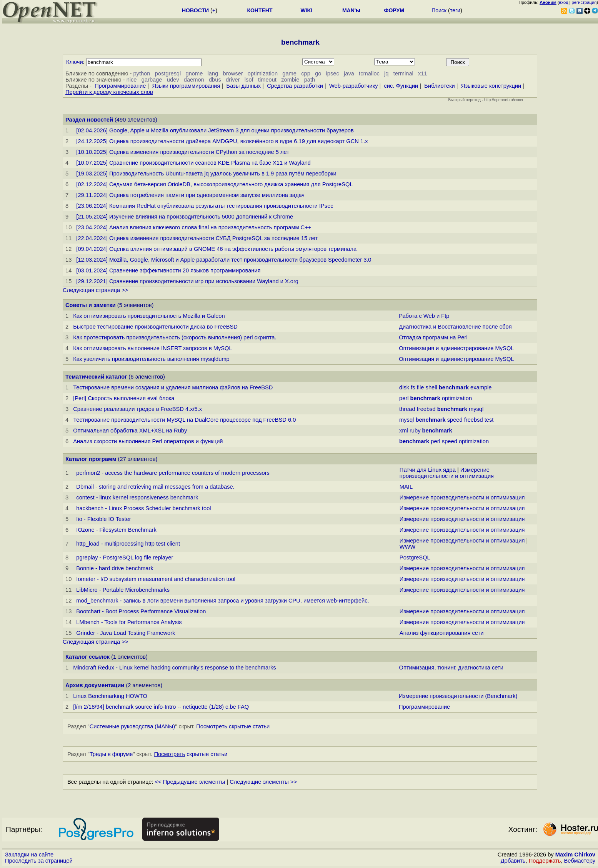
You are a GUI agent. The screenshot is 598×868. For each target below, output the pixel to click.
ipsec (333, 73)
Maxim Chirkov (575, 855)
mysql (476, 409)
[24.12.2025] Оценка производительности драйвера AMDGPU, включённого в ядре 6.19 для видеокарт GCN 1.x (222, 141)
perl (404, 398)
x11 (423, 73)
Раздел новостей (89, 120)
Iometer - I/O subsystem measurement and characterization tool (156, 579)
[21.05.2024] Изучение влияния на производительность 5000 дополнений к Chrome (185, 217)
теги (455, 10)
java (349, 73)
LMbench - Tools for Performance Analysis (129, 622)
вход (564, 2)
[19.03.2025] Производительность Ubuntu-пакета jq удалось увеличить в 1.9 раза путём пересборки (206, 174)
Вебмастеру (580, 861)
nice (132, 80)
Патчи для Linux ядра (428, 470)
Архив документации (95, 685)
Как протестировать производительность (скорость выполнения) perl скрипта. (175, 337)
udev (173, 80)
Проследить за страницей (39, 861)
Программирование (120, 86)
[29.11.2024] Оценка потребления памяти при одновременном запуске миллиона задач (190, 195)
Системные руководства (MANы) (132, 726)
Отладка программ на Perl (433, 337)
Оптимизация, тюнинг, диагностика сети (451, 668)
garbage (152, 80)
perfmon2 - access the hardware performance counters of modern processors (173, 473)
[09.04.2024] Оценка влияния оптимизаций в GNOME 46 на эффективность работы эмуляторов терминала (216, 249)
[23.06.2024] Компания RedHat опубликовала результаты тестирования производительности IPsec (205, 206)
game (289, 73)
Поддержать (545, 861)
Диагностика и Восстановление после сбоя (455, 327)
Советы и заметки (91, 305)
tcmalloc (369, 73)
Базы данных (244, 86)
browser (233, 73)
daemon (194, 80)
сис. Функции (401, 86)
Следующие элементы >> (263, 782)
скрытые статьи (233, 726)
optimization (263, 73)
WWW (408, 547)
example (481, 387)
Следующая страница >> (95, 290)
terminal (403, 73)
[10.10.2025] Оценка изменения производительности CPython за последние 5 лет (183, 152)
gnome (194, 73)
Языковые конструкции (491, 86)
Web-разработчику (354, 86)
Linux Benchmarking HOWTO (110, 696)
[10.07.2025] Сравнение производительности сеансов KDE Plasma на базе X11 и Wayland (193, 163)
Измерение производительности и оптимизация (447, 473)
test (489, 420)
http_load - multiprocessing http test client (128, 544)
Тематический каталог (96, 377)
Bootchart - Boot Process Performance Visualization (141, 611)
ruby (415, 431)
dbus (215, 80)
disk (404, 387)
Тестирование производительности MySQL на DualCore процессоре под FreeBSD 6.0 (184, 420)
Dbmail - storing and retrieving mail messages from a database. (155, 487)
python (142, 73)
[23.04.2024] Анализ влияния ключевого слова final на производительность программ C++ (194, 227)
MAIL (406, 487)
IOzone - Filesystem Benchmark (116, 530)
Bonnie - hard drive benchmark (115, 568)
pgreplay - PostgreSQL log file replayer (125, 558)
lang (213, 73)
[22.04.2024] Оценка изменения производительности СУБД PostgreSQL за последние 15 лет (197, 238)
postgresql (168, 73)
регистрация (584, 2)
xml (404, 431)
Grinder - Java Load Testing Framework (126, 633)
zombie (290, 80)
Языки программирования (186, 86)
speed (455, 420)
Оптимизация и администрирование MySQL (456, 348)
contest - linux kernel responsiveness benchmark (137, 497)
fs (413, 387)
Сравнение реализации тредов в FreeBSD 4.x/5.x (137, 409)
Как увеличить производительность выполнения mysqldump (151, 359)
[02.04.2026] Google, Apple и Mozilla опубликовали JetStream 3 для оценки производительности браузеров (215, 130)
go (318, 73)
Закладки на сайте (29, 855)
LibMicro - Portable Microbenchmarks (123, 590)
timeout (267, 80)
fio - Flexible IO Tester (103, 519)
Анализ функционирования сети (442, 633)
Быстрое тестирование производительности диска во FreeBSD (155, 327)
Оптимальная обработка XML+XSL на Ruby (130, 431)
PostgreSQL (415, 558)
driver (233, 80)
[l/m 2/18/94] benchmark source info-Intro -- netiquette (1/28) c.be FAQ (161, 707)
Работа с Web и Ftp (424, 316)
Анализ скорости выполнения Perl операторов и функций (148, 441)
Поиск (439, 10)
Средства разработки (295, 86)
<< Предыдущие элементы (190, 782)
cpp (306, 73)
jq (386, 73)
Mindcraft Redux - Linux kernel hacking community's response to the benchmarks (174, 668)
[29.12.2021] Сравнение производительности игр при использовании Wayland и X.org (187, 281)
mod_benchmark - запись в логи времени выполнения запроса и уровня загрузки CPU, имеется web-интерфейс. (222, 601)
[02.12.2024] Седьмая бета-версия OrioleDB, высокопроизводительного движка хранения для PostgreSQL (214, 184)
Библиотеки (439, 86)
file (421, 387)
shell (431, 387)
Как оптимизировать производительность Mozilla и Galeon (149, 316)
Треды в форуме (111, 754)
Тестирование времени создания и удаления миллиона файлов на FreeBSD (173, 387)
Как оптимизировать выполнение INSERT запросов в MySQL (153, 348)
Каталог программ (91, 459)
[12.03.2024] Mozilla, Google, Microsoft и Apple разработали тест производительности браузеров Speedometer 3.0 (224, 260)
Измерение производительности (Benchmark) (458, 696)
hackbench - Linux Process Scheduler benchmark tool (143, 508)
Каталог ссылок (87, 657)
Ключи (75, 62)
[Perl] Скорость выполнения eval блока (124, 398)
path (310, 80)
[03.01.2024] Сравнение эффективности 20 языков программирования (168, 270)
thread (407, 409)
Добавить (513, 861)
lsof (249, 80)
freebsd (426, 409)
